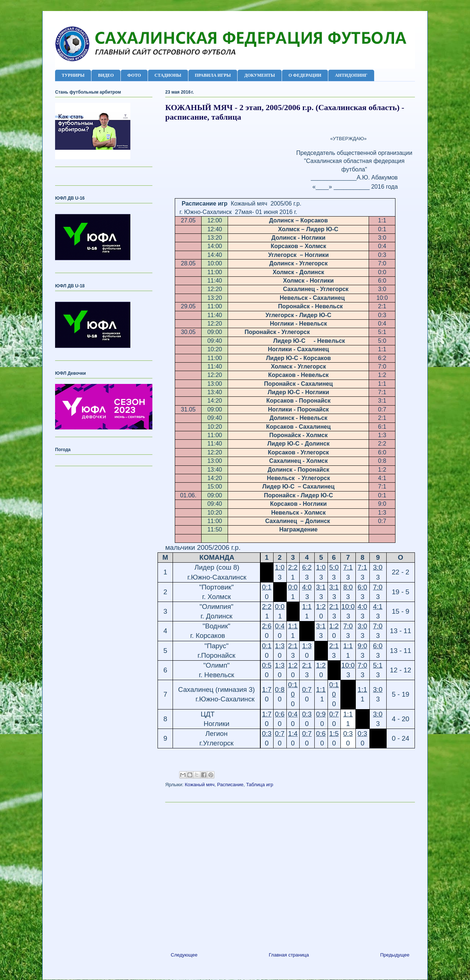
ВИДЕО (106, 75)
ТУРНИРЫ (73, 75)
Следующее (184, 955)
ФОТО (134, 75)
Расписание (230, 785)
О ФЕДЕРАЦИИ (305, 75)
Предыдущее (395, 955)
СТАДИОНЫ (168, 75)
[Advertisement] (290, 874)
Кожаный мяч (200, 785)
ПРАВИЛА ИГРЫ (213, 75)
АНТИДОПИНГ (351, 75)
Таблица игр (260, 785)
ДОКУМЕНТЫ (259, 75)
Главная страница (289, 955)
